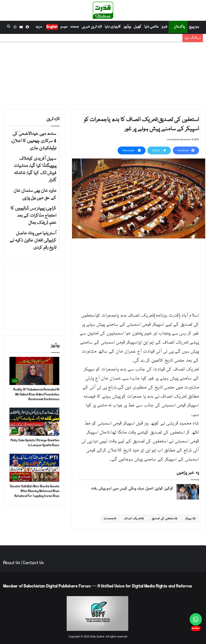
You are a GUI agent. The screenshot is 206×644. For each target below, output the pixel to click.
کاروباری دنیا (113, 27)
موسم (64, 27)
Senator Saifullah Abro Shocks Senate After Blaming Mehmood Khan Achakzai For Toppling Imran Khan (35, 491)
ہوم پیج (194, 27)
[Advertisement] (103, 74)
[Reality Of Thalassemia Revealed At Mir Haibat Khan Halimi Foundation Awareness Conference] (34, 371)
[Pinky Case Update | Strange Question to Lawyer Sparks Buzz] (34, 422)
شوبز (164, 27)
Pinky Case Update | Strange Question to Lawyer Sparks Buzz (35, 443)
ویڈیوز (127, 27)
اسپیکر (189, 519)
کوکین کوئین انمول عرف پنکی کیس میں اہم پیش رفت (132, 489)
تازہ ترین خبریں (92, 27)
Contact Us (33, 563)
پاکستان (179, 27)
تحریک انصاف (133, 519)
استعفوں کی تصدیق (163, 519)
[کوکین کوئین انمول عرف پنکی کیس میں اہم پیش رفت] (188, 492)
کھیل (138, 27)
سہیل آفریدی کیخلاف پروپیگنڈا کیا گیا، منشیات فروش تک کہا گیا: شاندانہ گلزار (118, 41)
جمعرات (109, 519)
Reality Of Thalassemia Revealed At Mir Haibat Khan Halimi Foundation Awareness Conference (36, 394)
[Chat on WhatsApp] (196, 619)
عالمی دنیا (151, 27)
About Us (12, 563)
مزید (39, 27)
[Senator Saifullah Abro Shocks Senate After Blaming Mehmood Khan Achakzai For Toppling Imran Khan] (34, 468)
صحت (74, 27)
